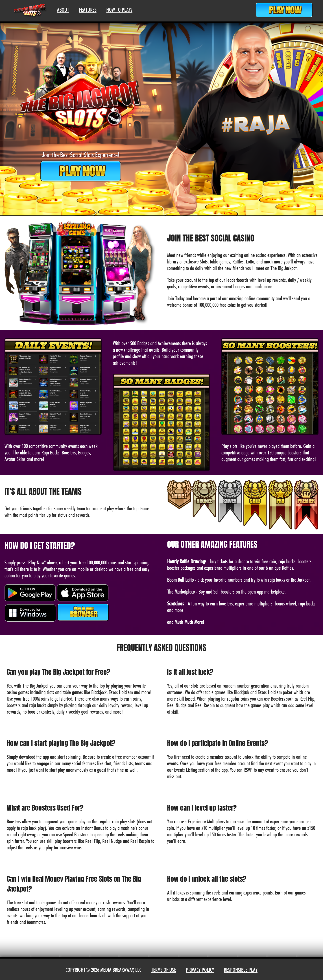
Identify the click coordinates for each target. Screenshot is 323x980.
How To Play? (119, 10)
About (63, 10)
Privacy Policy (200, 970)
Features (88, 10)
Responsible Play (241, 970)
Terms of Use (164, 970)
